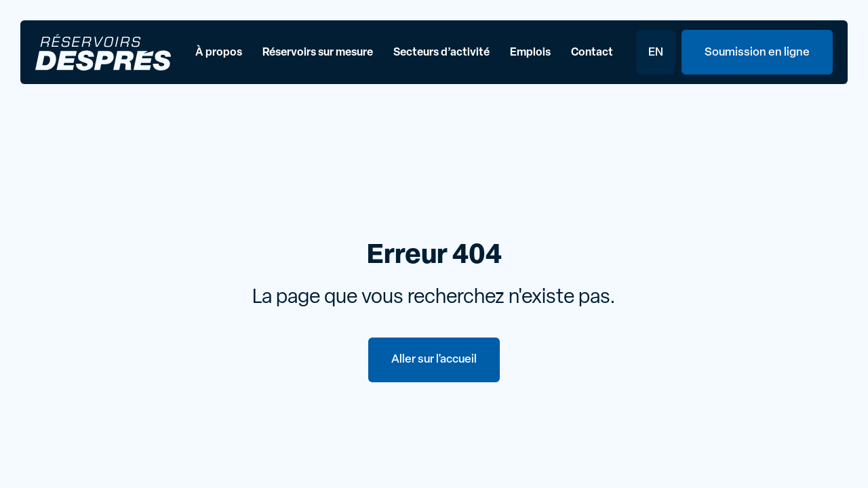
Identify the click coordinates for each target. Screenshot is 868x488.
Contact (592, 53)
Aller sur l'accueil (434, 360)
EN (656, 53)
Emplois (530, 53)
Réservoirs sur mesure (318, 53)
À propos (219, 53)
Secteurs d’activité (441, 53)
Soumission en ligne (757, 53)
